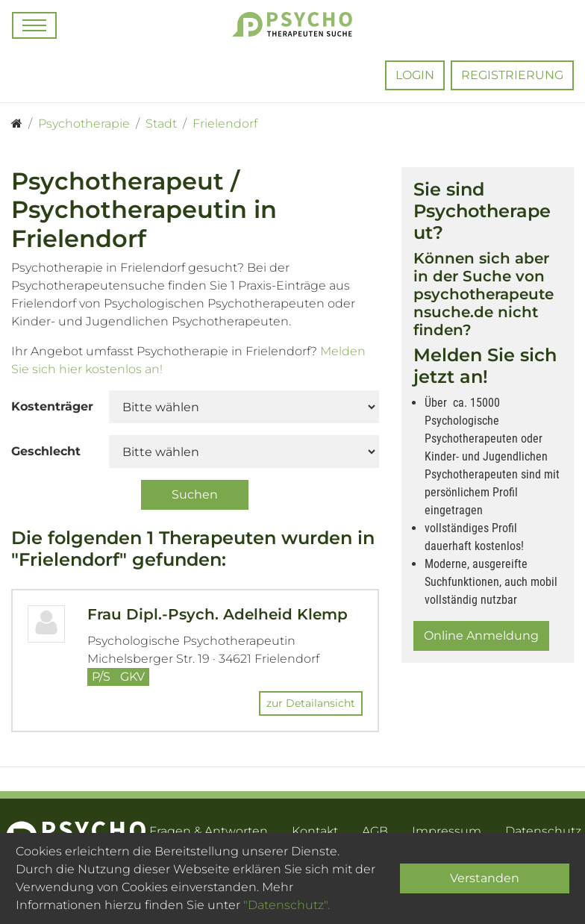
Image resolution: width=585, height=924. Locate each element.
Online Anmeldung (481, 636)
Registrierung (512, 75)
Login (415, 75)
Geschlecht (46, 451)
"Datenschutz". (287, 905)
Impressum (447, 831)
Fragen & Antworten (209, 831)
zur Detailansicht (311, 703)
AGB (375, 831)
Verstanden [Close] (485, 878)
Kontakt (315, 831)
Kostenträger (52, 406)
